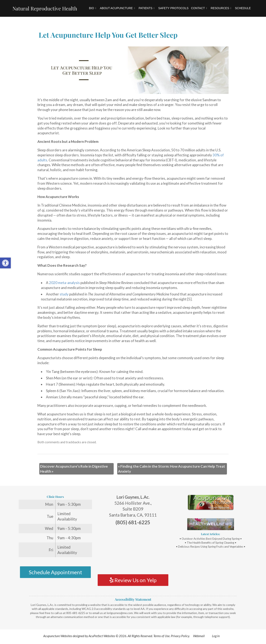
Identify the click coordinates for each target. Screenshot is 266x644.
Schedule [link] (243, 8)
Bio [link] (92, 8)
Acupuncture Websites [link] (58, 636)
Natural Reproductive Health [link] (45, 8)
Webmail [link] (199, 636)
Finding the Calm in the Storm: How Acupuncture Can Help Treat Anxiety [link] (172, 469)
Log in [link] (216, 636)
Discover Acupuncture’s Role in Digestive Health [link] (74, 469)
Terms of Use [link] (161, 636)
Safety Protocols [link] (173, 8)
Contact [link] (199, 8)
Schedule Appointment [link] (55, 572)
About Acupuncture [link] (117, 8)
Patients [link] (147, 8)
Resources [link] (221, 8)
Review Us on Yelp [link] (133, 580)
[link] (5, 263)
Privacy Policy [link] (180, 636)
